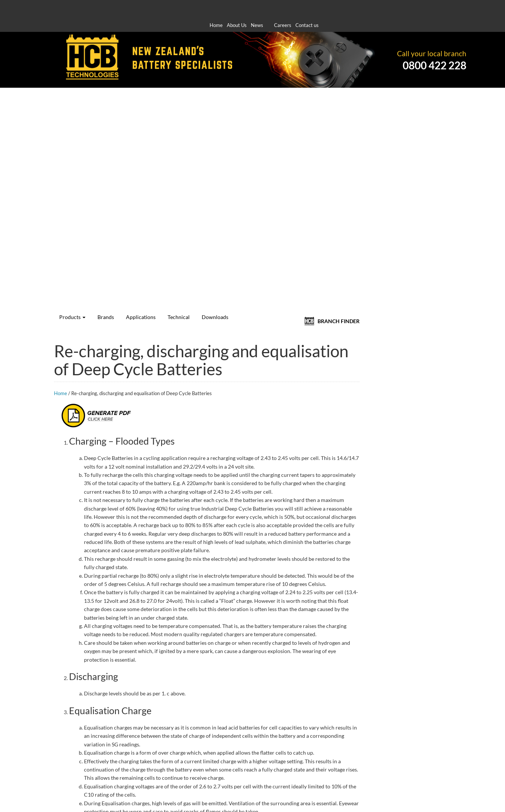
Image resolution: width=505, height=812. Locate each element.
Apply (127, 104)
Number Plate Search (92, 160)
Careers (283, 7)
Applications (232, 80)
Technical (263, 80)
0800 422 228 (435, 48)
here (58, 699)
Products (176, 80)
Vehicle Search (92, 136)
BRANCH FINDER (445, 80)
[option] (252, 631)
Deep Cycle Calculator (92, 184)
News (257, 7)
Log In (92, 277)
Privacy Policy (387, 794)
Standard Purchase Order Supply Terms (316, 794)
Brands (203, 80)
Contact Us (202, 759)
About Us (237, 7)
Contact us (307, 7)
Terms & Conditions (436, 794)
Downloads (293, 80)
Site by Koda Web (438, 802)
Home (216, 7)
